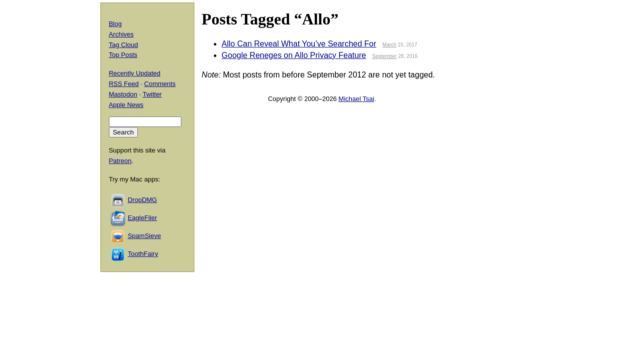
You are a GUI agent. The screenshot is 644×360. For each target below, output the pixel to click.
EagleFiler (143, 218)
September (384, 56)
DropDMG (143, 200)
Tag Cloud (124, 45)
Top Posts (123, 55)
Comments (160, 84)
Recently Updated (135, 73)
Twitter (152, 94)
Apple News (126, 105)
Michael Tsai (356, 99)
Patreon (120, 161)
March (390, 45)
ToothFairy (143, 254)
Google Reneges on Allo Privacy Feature (294, 55)
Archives (121, 34)
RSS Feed (124, 84)
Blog (115, 24)
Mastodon (123, 94)
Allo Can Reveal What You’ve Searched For (299, 44)
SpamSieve (144, 236)
